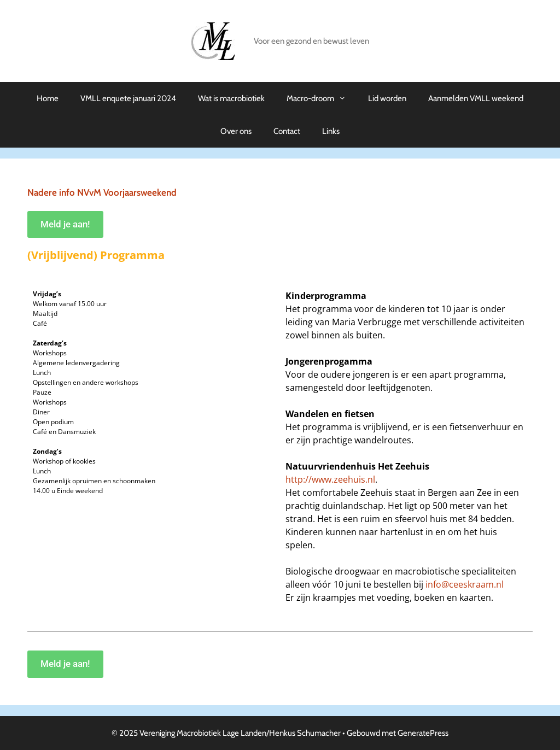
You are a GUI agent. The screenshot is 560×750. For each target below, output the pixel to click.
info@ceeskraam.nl (465, 584)
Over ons (236, 131)
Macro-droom (322, 98)
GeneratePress (423, 733)
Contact (287, 131)
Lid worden (387, 98)
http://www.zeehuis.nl (330, 479)
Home (48, 98)
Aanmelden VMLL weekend (476, 98)
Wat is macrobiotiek (231, 98)
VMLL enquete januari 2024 (128, 98)
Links (331, 131)
